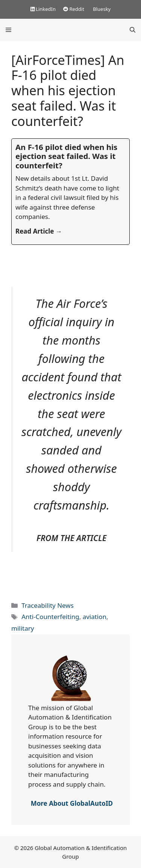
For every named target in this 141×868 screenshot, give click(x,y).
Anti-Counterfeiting (50, 617)
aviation (95, 617)
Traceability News (48, 605)
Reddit (74, 9)
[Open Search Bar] (133, 30)
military (23, 628)
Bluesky (101, 9)
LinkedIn (43, 9)
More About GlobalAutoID (72, 803)
